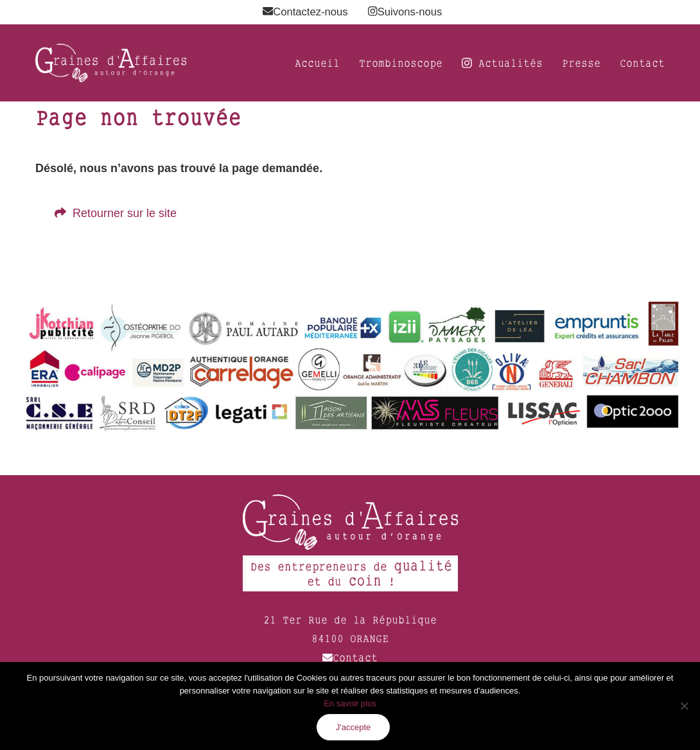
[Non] (684, 706)
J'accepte (354, 727)
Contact (350, 658)
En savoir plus (350, 703)
